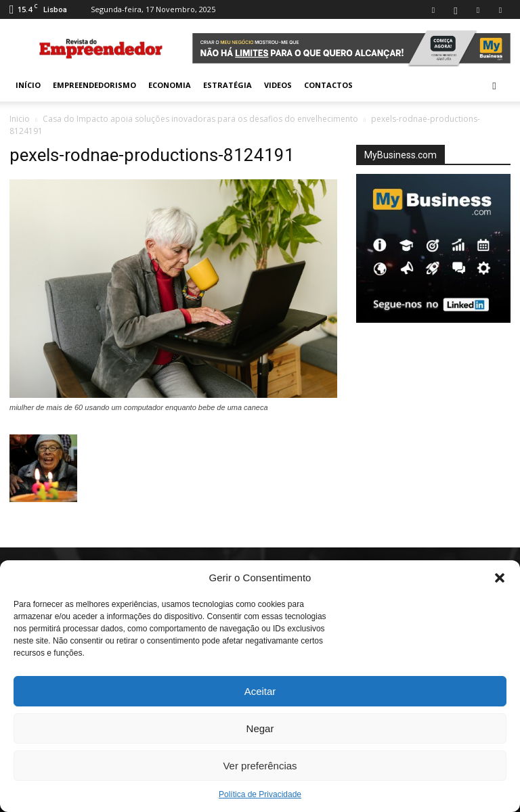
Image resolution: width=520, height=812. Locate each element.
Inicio (20, 119)
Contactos (328, 85)
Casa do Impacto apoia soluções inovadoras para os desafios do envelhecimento (200, 119)
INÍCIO (28, 85)
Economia (170, 85)
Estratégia (227, 85)
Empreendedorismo (94, 85)
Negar (260, 728)
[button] (500, 578)
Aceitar (260, 691)
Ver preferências (260, 766)
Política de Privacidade (260, 794)
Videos (278, 85)
